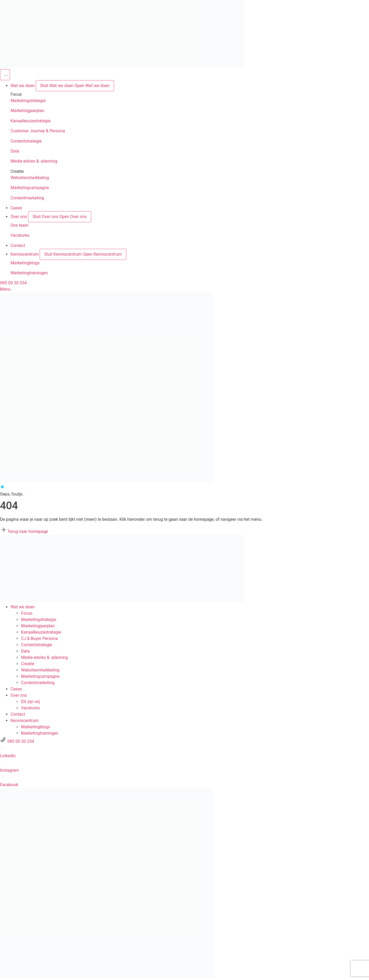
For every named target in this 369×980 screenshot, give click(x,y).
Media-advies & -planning (34, 161)
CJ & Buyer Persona (39, 638)
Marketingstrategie (28, 101)
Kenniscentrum (25, 721)
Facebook (9, 785)
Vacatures (20, 235)
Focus (27, 613)
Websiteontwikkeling (30, 178)
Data (15, 151)
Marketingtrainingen (29, 273)
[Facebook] (3, 778)
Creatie (28, 664)
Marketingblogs (25, 263)
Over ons (19, 695)
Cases (16, 689)
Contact (18, 714)
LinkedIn (8, 756)
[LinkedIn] (3, 749)
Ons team (20, 225)
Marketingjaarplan (27, 111)
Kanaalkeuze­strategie (41, 632)
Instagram (9, 770)
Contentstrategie (26, 141)
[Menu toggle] (5, 75)
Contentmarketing (27, 198)
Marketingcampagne (30, 188)
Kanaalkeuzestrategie (31, 121)
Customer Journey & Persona (38, 131)
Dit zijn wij (30, 702)
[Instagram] (3, 764)
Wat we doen (23, 607)
